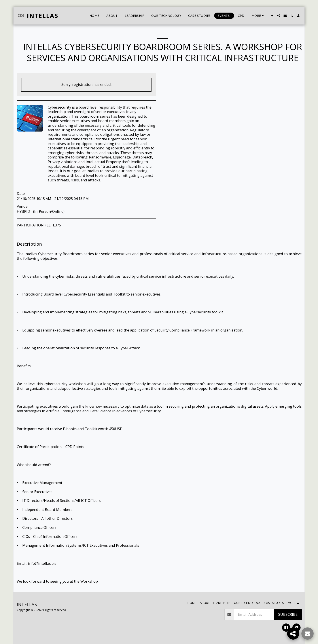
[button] (272, 16)
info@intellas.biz (42, 563)
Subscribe (288, 614)
